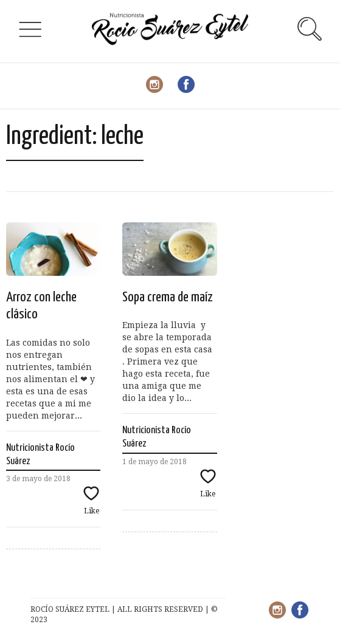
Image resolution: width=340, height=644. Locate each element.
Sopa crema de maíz (168, 297)
